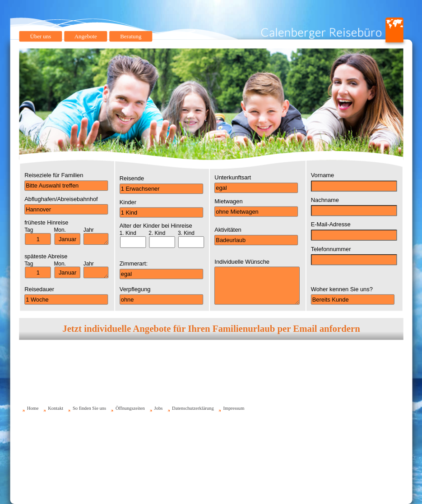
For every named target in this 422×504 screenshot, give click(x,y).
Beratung (131, 36)
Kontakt (56, 408)
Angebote (85, 36)
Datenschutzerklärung (193, 408)
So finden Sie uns (89, 408)
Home (32, 408)
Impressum (234, 408)
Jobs (158, 408)
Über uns (40, 36)
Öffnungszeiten (130, 408)
